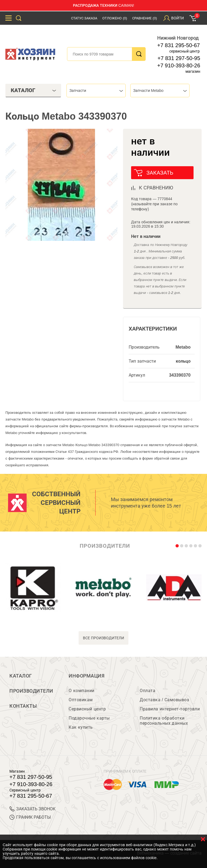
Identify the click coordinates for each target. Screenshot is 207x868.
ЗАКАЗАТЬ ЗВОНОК (32, 809)
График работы (30, 817)
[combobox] (96, 91)
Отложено (115, 18)
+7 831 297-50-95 (179, 58)
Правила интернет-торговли (170, 709)
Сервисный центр (87, 709)
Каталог (21, 676)
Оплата (148, 691)
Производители (31, 691)
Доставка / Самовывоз (164, 700)
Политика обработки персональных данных (164, 721)
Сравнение (145, 18)
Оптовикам (81, 700)
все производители (103, 638)
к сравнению (156, 188)
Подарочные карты (89, 718)
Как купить (81, 727)
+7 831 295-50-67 (178, 45)
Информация (87, 676)
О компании (81, 691)
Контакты (23, 706)
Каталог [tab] (33, 90)
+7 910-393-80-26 (179, 65)
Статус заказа (84, 18)
